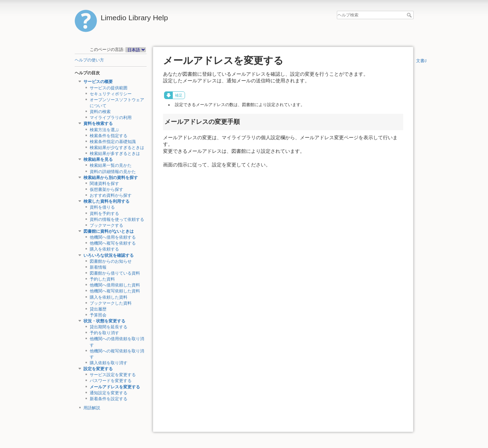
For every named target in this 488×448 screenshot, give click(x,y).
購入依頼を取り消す (109, 363)
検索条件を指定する (109, 136)
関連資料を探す (104, 184)
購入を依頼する (104, 249)
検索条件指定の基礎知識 (113, 142)
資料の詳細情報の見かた (113, 172)
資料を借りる (102, 207)
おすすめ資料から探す (111, 195)
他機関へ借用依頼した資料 (115, 285)
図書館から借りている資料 (115, 273)
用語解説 (92, 408)
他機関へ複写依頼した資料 (115, 291)
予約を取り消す (104, 333)
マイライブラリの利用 (111, 118)
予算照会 (98, 315)
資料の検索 (100, 112)
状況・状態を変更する (104, 321)
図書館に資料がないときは (109, 231)
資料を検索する (98, 124)
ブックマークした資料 (111, 303)
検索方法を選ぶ (104, 130)
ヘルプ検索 (410, 15)
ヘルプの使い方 (89, 60)
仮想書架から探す (106, 189)
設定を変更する (98, 369)
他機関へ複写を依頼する (113, 243)
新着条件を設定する (109, 399)
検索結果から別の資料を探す (111, 178)
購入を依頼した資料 (109, 297)
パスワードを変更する (111, 381)
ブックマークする (106, 225)
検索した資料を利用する (106, 201)
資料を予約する (104, 214)
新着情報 (98, 267)
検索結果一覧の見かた (111, 165)
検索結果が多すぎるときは (115, 154)
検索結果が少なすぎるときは (117, 148)
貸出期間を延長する (109, 327)
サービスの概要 (98, 82)
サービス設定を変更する (113, 375)
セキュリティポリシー (111, 94)
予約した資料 (102, 279)
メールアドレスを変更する (115, 387)
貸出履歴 (98, 309)
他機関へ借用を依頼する (113, 237)
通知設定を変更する (109, 393)
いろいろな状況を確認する (109, 255)
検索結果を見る (98, 159)
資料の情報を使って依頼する (117, 219)
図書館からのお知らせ (111, 261)
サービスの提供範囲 (109, 88)
